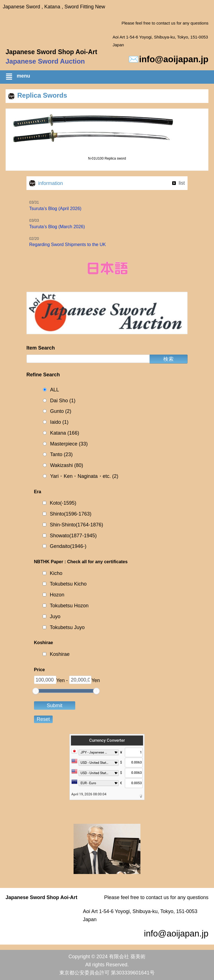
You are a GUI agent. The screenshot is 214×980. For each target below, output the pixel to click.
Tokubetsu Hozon (69, 606)
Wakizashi (67, 465)
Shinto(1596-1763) (71, 514)
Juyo (55, 617)
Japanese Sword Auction (45, 61)
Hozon (57, 595)
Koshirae (60, 654)
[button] (110, 78)
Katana (65, 433)
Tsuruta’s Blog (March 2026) (57, 227)
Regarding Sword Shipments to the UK (68, 245)
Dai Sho (63, 401)
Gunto (61, 411)
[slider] (36, 691)
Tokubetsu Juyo (67, 627)
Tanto (61, 455)
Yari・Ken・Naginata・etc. (84, 476)
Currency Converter (107, 740)
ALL (55, 390)
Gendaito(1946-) (68, 546)
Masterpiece (69, 444)
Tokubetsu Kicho (68, 584)
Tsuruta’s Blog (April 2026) (55, 209)
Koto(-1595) (63, 503)
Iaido (59, 422)
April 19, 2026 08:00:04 (89, 794)
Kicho (56, 573)
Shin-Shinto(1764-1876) (76, 525)
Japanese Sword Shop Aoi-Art (51, 52)
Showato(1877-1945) (73, 536)
